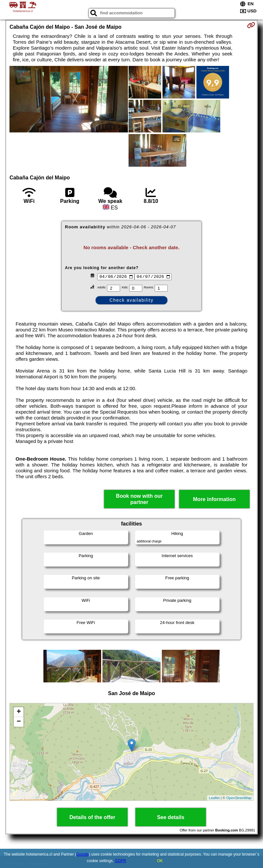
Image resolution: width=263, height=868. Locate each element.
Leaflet (214, 798)
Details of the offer (92, 817)
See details (171, 817)
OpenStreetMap (239, 798)
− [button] (19, 722)
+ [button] (19, 712)
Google (83, 854)
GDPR (121, 861)
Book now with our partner (139, 499)
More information (215, 499)
